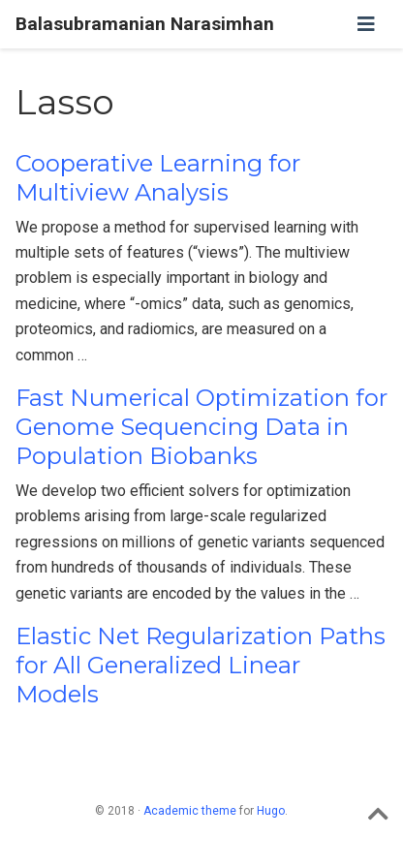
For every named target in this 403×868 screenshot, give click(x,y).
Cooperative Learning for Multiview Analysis (158, 178)
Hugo (271, 811)
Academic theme (190, 811)
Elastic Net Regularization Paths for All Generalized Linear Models (201, 665)
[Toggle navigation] (366, 24)
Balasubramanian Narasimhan (145, 24)
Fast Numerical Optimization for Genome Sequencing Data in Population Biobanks (201, 427)
